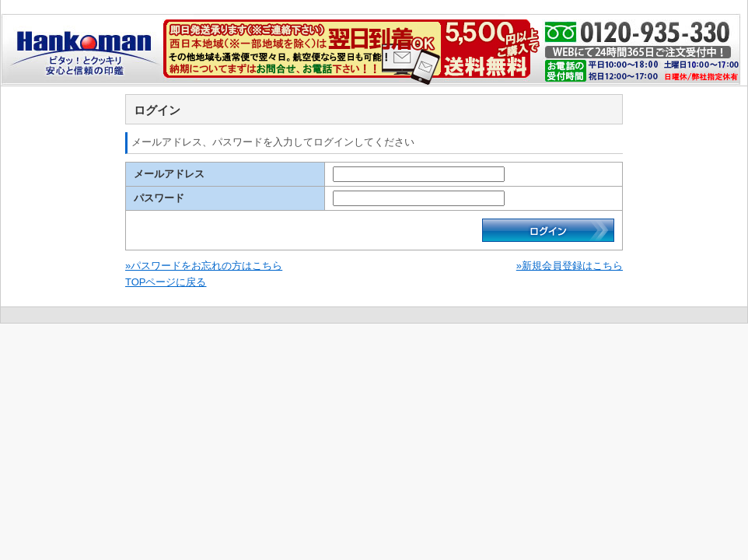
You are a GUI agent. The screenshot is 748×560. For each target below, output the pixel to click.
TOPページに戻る (166, 282)
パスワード (159, 198)
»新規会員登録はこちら (570, 266)
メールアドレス (169, 174)
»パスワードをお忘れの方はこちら (204, 266)
